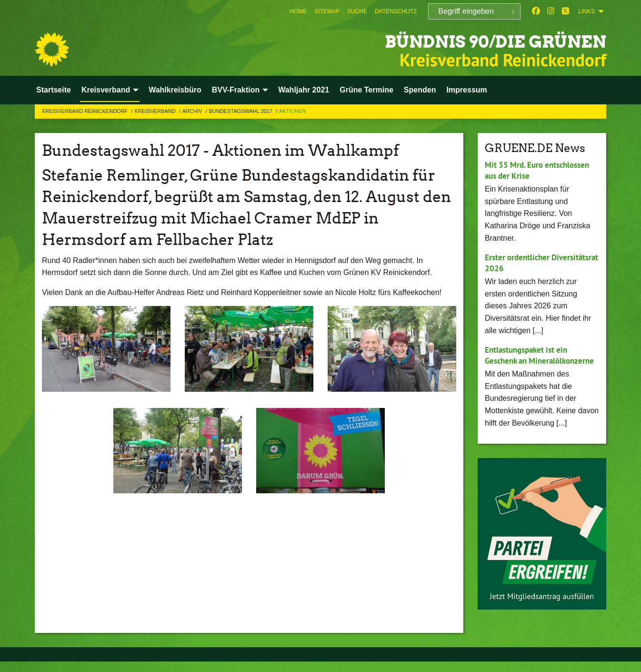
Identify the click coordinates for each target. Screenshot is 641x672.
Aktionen (292, 111)
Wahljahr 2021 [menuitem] (304, 90)
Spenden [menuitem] (420, 90)
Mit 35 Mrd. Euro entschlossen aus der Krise (541, 170)
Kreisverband (155, 111)
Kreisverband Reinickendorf (85, 111)
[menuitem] (298, 11)
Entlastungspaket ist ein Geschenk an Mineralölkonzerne (529, 360)
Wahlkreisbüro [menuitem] (175, 90)
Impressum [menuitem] (466, 90)
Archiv (193, 111)
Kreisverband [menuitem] (106, 90)
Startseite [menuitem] (54, 90)
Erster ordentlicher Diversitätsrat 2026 (520, 263)
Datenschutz (396, 11)
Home (298, 11)
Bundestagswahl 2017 (241, 111)
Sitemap (327, 11)
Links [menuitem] (586, 11)
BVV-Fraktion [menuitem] (236, 90)
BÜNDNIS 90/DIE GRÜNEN (467, 40)
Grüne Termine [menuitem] (366, 90)
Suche (357, 11)
